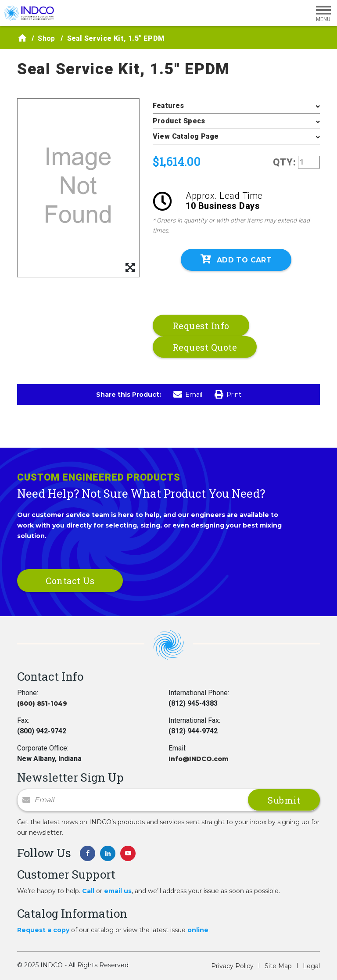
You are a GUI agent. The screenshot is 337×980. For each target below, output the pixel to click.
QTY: (285, 162)
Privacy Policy (232, 966)
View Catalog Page (186, 136)
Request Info (201, 326)
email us (118, 891)
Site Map (278, 966)
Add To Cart (236, 259)
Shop (47, 38)
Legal (311, 966)
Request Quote (205, 347)
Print (228, 395)
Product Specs (179, 121)
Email (188, 395)
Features (168, 106)
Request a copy (43, 930)
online (198, 930)
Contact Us (70, 581)
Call (88, 891)
